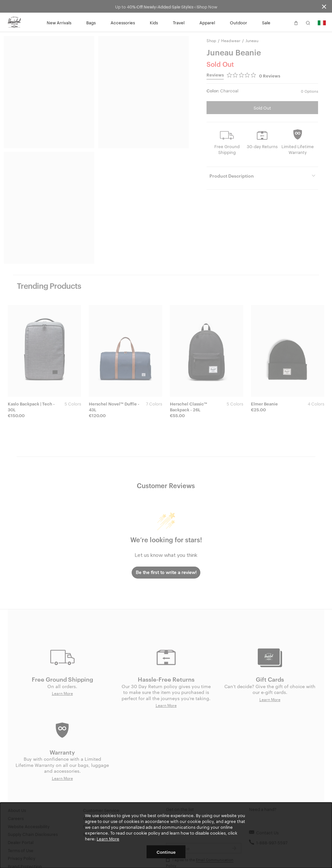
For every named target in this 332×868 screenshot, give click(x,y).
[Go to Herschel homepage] (14, 22)
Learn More (108, 839)
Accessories (123, 22)
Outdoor (238, 22)
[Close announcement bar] (324, 6)
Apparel (207, 22)
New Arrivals (59, 22)
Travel (179, 22)
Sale (266, 22)
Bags (91, 22)
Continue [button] (166, 852)
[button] (284, 22)
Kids (154, 22)
